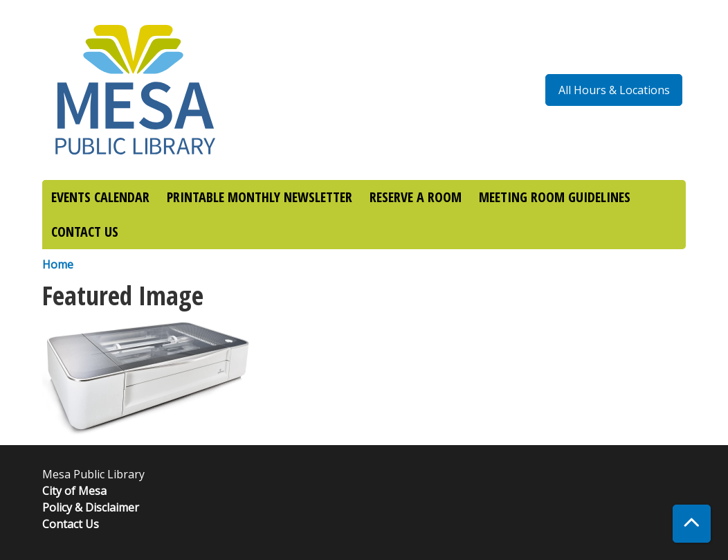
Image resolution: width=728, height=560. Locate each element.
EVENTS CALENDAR (100, 197)
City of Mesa (74, 491)
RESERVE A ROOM (416, 197)
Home (58, 264)
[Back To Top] (692, 524)
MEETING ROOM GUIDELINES (555, 197)
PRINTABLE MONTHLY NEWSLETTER (260, 197)
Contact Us (71, 524)
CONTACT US (85, 232)
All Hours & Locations (614, 90)
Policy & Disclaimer (91, 507)
